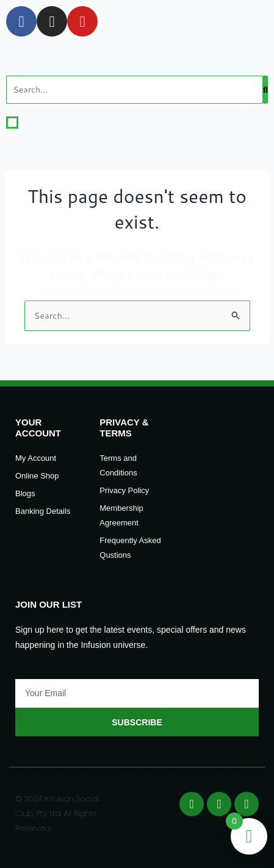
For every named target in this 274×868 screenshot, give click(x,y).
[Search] (135, 90)
